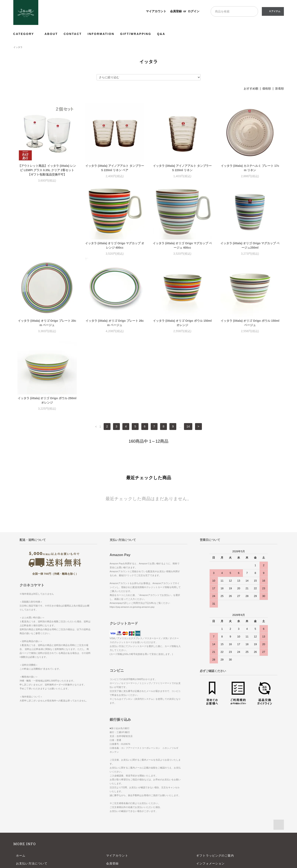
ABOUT (51, 34)
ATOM (120, 814)
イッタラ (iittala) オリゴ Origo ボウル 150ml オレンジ (115, 327)
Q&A (161, 34)
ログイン (194, 11)
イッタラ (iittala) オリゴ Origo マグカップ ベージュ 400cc (115, 250)
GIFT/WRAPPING (136, 34)
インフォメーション (210, 790)
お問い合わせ (25, 822)
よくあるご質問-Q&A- (212, 806)
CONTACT (73, 34)
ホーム (21, 782)
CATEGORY (26, 34)
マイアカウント (156, 11)
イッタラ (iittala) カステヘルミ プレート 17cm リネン (250, 168)
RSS (109, 814)
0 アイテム (272, 11)
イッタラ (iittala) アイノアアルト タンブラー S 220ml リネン (182, 168)
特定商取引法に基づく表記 (35, 806)
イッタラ (18, 47)
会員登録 (176, 11)
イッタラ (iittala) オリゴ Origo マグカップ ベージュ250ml (182, 250)
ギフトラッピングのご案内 (215, 782)
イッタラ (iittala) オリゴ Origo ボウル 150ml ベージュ (182, 327)
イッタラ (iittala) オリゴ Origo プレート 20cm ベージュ (250, 250)
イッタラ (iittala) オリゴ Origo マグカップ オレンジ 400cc (47, 250)
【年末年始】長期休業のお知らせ (220, 798)
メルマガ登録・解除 (120, 806)
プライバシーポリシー (32, 814)
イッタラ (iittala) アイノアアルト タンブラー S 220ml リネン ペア (115, 168)
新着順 (280, 88)
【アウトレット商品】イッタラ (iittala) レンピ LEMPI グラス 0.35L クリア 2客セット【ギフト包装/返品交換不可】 (47, 170)
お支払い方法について (32, 790)
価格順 (267, 88)
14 (188, 354)
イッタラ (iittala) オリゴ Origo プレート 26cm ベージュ (47, 327)
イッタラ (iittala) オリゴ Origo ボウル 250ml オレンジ (250, 327)
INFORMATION (101, 34)
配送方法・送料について (33, 798)
